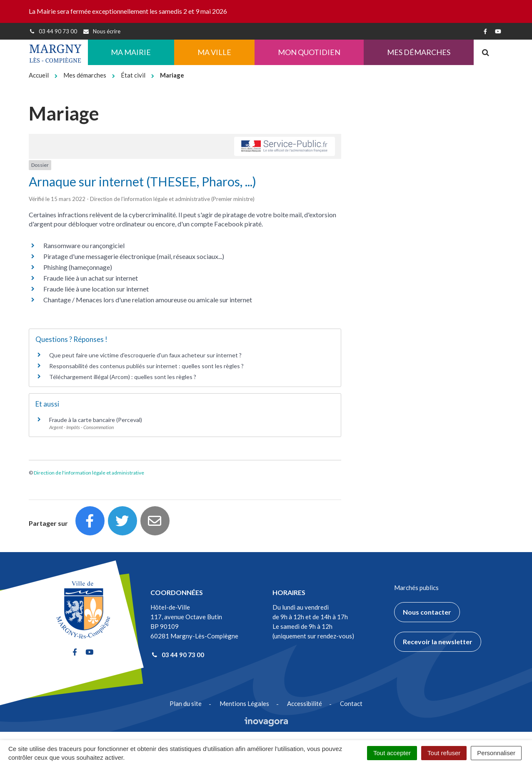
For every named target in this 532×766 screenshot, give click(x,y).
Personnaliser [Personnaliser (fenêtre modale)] (496, 753)
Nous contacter (427, 612)
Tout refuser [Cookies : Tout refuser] (444, 753)
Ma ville (214, 52)
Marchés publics (416, 588)
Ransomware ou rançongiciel (84, 245)
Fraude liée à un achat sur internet (91, 278)
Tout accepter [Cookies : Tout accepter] (392, 753)
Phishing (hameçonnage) (78, 267)
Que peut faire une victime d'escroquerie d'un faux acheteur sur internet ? (145, 355)
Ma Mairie (131, 52)
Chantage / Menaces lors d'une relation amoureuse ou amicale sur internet (148, 300)
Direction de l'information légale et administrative (89, 473)
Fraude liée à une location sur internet (96, 289)
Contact (351, 703)
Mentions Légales (244, 703)
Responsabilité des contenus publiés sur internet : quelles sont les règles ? (146, 366)
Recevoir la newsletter (438, 642)
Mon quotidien (309, 52)
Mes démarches (419, 52)
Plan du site (186, 703)
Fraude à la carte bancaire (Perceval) (96, 420)
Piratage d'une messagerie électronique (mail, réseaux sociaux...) (134, 256)
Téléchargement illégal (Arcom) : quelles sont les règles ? (123, 377)
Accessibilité (305, 703)
